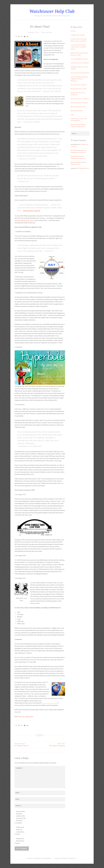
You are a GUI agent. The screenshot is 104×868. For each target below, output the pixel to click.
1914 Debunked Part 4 (83, 168)
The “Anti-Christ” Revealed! (79, 85)
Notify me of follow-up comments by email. (20, 831)
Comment (19, 768)
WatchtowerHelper (47, 32)
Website (18, 806)
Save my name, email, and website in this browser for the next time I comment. (21, 817)
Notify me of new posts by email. (20, 841)
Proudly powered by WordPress (39, 858)
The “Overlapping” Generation (79, 59)
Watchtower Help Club (52, 11)
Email (18, 799)
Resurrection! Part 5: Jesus (78, 107)
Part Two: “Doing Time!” (26, 716)
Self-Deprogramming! (77, 111)
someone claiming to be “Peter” (24, 220)
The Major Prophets (52, 745)
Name (18, 793)
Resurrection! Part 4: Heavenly (79, 103)
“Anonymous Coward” (32, 210)
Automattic (72, 858)
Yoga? (72, 115)
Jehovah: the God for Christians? (80, 63)
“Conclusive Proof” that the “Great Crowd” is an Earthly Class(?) (78, 47)
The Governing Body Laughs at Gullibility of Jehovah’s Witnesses (79, 79)
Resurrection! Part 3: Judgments (80, 99)
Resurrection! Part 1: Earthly (79, 89)
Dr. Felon (73, 31)
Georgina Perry (75, 156)
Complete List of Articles (78, 35)
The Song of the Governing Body (80, 73)
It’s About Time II (27, 745)
